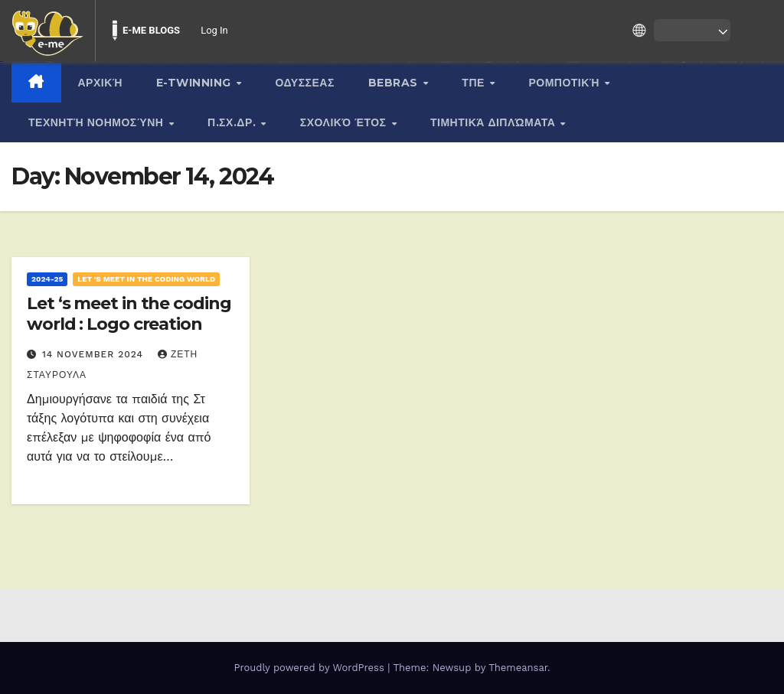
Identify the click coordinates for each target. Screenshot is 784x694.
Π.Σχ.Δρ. (234, 122)
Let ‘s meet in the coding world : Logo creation (129, 313)
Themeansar (518, 668)
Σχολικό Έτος (345, 122)
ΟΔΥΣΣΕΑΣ (305, 83)
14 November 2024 (95, 354)
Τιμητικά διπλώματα (495, 122)
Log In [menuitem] (214, 30)
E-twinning (196, 83)
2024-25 (47, 279)
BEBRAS (395, 83)
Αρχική (100, 83)
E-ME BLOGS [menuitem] (151, 30)
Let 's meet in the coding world (146, 279)
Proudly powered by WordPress (310, 668)
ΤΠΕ (475, 83)
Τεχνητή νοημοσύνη (98, 122)
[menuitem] (47, 31)
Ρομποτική (565, 83)
